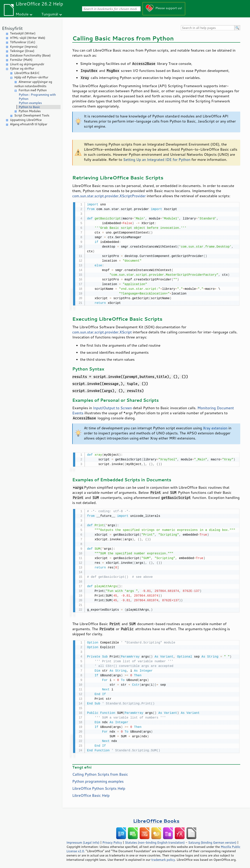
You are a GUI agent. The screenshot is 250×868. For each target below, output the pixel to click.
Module (22, 14)
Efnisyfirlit (12, 28)
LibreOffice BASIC (27, 73)
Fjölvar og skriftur (22, 68)
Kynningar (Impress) (24, 47)
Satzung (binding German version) (212, 841)
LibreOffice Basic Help (91, 794)
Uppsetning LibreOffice (26, 120)
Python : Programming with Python (37, 97)
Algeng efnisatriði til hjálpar (29, 124)
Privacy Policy (112, 841)
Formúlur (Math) (21, 60)
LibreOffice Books (156, 819)
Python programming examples (98, 780)
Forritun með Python (33, 90)
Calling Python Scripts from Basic (100, 773)
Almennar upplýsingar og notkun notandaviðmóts (33, 84)
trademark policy (163, 858)
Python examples (30, 103)
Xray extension (215, 428)
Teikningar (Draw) (22, 51)
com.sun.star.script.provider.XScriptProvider (109, 196)
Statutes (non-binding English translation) (155, 841)
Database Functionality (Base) (30, 55)
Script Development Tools (32, 115)
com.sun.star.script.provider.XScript (102, 332)
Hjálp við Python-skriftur (31, 77)
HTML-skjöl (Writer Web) (28, 38)
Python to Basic (29, 107)
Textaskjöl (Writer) (23, 33)
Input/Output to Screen (112, 407)
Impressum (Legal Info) (83, 841)
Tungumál (50, 14)
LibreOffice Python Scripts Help (99, 787)
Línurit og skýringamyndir (27, 64)
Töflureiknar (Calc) (23, 42)
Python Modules (30, 111)
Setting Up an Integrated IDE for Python (157, 159)
